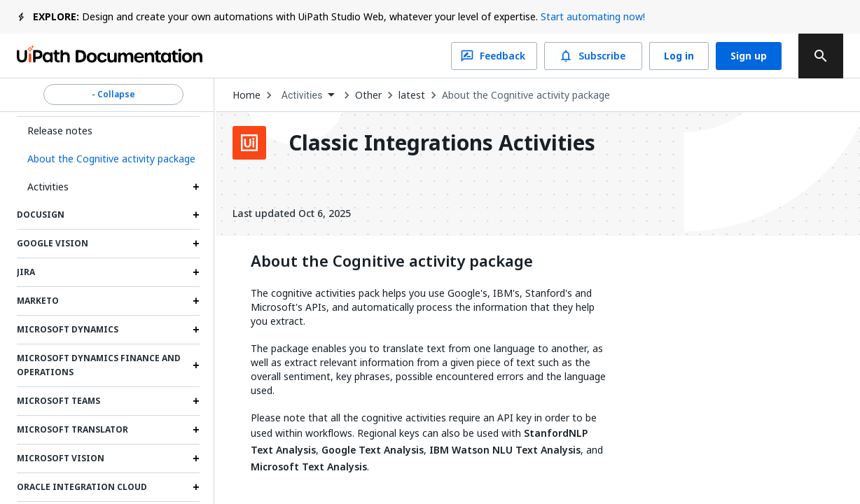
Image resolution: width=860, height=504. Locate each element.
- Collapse (113, 94)
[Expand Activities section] (196, 187)
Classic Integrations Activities (442, 143)
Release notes (60, 131)
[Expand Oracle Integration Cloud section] (196, 487)
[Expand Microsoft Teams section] (196, 401)
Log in (679, 56)
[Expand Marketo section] (196, 301)
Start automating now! (593, 16)
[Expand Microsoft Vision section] (196, 458)
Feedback (494, 56)
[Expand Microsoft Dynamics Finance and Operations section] (196, 365)
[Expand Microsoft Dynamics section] (196, 330)
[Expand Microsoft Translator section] (196, 430)
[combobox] (308, 96)
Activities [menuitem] (302, 95)
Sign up (749, 56)
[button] (108, 159)
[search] (821, 56)
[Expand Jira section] (196, 272)
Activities (48, 187)
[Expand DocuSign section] (196, 215)
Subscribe (593, 56)
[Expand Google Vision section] (196, 244)
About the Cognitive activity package (526, 95)
